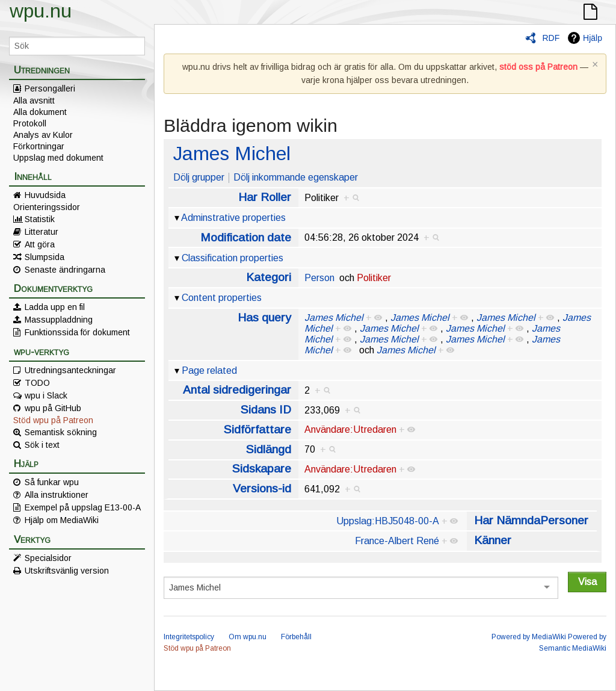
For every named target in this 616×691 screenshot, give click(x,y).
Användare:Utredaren (350, 429)
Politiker (374, 278)
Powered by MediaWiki (529, 637)
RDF (551, 38)
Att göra (40, 244)
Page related (209, 370)
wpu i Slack (46, 395)
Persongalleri (50, 88)
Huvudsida (45, 195)
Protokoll (30, 123)
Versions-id (262, 488)
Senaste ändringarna (65, 270)
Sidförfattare (257, 429)
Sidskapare (262, 469)
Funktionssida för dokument (77, 332)
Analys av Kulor (43, 135)
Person (319, 278)
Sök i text (42, 445)
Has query (264, 318)
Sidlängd (269, 449)
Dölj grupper (199, 177)
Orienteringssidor (47, 207)
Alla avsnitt (34, 101)
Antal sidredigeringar (237, 390)
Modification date (246, 237)
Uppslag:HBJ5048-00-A (388, 521)
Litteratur (42, 232)
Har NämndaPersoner (531, 520)
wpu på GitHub (53, 408)
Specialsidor (48, 558)
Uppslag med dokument (58, 158)
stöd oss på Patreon (538, 67)
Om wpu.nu (248, 637)
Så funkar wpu (52, 482)
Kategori (269, 277)
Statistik (40, 219)
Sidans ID (266, 410)
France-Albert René (397, 541)
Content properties (222, 298)
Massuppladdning (59, 320)
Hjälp (593, 38)
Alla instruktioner (57, 495)
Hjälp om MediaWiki (62, 520)
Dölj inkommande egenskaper (296, 177)
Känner (493, 540)
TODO (37, 383)
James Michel (232, 153)
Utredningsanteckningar (70, 370)
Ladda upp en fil (55, 307)
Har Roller (265, 197)
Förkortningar (39, 146)
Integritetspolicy (189, 637)
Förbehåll (296, 637)
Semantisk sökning (61, 432)
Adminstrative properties (233, 218)
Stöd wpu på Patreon (53, 420)
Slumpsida (45, 257)
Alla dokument (40, 112)
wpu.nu (41, 11)
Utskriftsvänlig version (67, 571)
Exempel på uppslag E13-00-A (83, 507)
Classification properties (233, 258)
